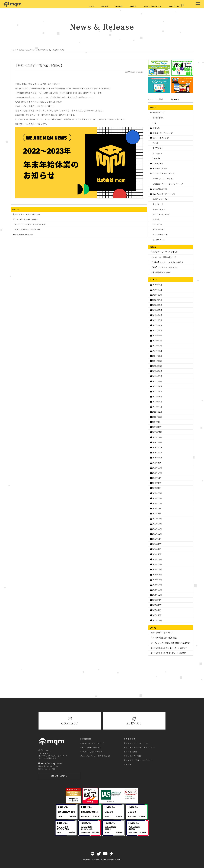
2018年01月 (156, 508)
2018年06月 (156, 503)
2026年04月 (156, 285)
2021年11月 (156, 422)
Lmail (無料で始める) (90, 747)
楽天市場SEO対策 (159, 189)
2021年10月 (156, 427)
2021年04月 (156, 437)
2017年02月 (156, 534)
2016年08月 (156, 564)
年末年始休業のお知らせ (23, 235)
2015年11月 (156, 610)
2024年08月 (156, 356)
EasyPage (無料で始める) (92, 743)
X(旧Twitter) (157, 148)
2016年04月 (156, 585)
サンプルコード (158, 240)
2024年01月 (156, 361)
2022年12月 (156, 381)
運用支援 (128, 764)
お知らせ (133, 6)
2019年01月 (156, 478)
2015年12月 (156, 605)
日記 (153, 123)
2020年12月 (156, 442)
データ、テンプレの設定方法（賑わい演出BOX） (170, 643)
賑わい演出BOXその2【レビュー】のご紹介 (168, 653)
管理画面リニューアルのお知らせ (27, 214)
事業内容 (119, 6)
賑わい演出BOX (158, 229)
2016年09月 (156, 559)
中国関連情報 (157, 118)
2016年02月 (156, 595)
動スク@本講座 (130, 752)
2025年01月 (156, 335)
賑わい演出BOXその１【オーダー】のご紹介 (169, 648)
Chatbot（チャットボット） (163, 174)
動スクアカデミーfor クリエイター (139, 747)
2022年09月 (156, 386)
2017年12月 (156, 513)
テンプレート (157, 204)
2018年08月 (156, 498)
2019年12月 (156, 463)
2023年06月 (156, 371)
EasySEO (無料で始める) (92, 752)
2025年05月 (156, 320)
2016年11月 (156, 549)
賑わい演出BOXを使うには (162, 633)
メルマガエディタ (159, 168)
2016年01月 (156, 600)
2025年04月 (156, 325)
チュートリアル (158, 209)
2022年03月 (156, 407)
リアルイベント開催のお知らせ (26, 219)
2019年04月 (156, 473)
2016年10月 (156, 554)
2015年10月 (156, 615)
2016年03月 (156, 590)
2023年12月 (156, 366)
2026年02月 (156, 290)
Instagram (156, 153)
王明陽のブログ (158, 113)
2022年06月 (156, 396)
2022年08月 (156, 391)
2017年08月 (156, 519)
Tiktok (154, 143)
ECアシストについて (160, 214)
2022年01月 (156, 417)
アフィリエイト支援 (132, 756)
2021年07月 (156, 432)
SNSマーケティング (159, 138)
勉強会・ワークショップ (161, 133)
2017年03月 (156, 529)
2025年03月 (156, 330)
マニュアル (156, 224)
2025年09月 (156, 300)
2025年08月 (156, 305)
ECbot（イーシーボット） (162, 179)
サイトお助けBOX (159, 235)
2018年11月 (156, 488)
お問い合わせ (174, 6)
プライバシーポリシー (152, 6)
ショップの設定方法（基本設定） (164, 638)
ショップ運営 (157, 163)
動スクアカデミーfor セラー (136, 743)
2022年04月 (156, 402)
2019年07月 (156, 468)
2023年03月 (156, 376)
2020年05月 (156, 452)
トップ (92, 6)
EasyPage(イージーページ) (162, 194)
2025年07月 (156, 310)
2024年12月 (156, 341)
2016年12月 (156, 544)
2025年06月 (156, 315)
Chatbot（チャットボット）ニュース (167, 184)
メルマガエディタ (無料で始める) (95, 756)
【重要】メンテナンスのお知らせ (27, 229)
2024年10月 (156, 346)
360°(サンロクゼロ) (159, 199)
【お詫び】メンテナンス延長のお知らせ (29, 224)
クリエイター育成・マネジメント (138, 760)
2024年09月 (156, 351)
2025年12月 (156, 295)
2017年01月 (156, 539)
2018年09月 (156, 493)
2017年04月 (156, 524)
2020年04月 (156, 457)
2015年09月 (156, 620)
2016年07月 (156, 569)
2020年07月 (156, 447)
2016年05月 (156, 580)
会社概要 (105, 6)
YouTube (155, 158)
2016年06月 (156, 575)
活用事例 (155, 219)
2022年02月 (156, 412)
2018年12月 (156, 483)
